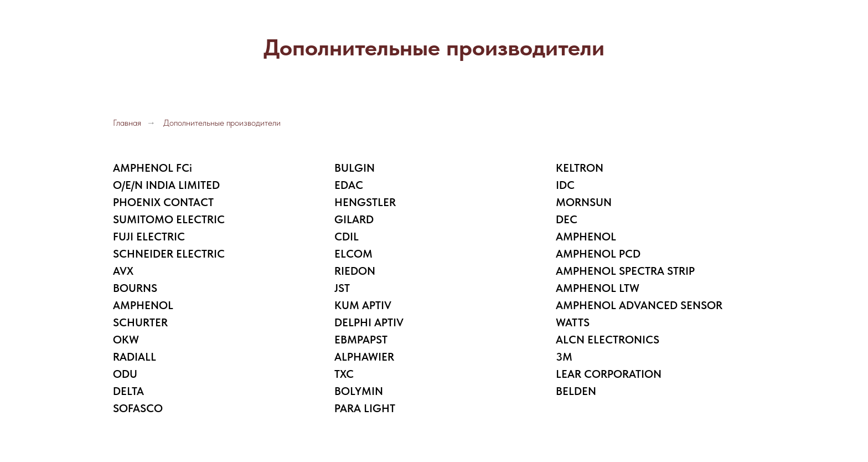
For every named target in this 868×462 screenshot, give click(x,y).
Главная (127, 123)
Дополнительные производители (222, 123)
